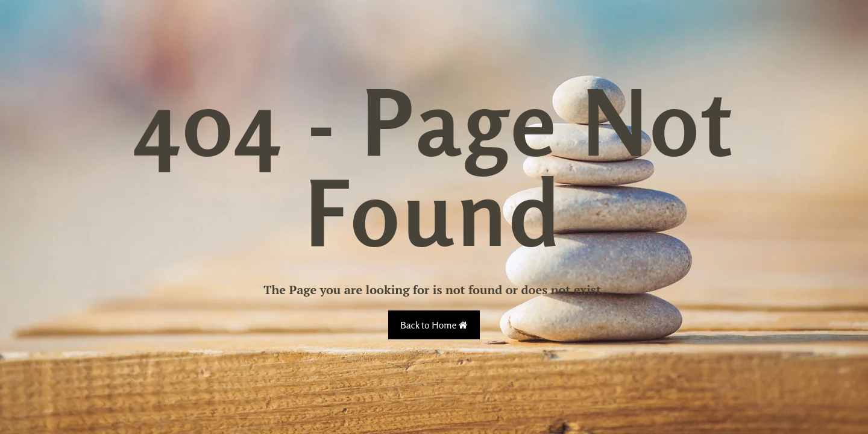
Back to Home (434, 325)
